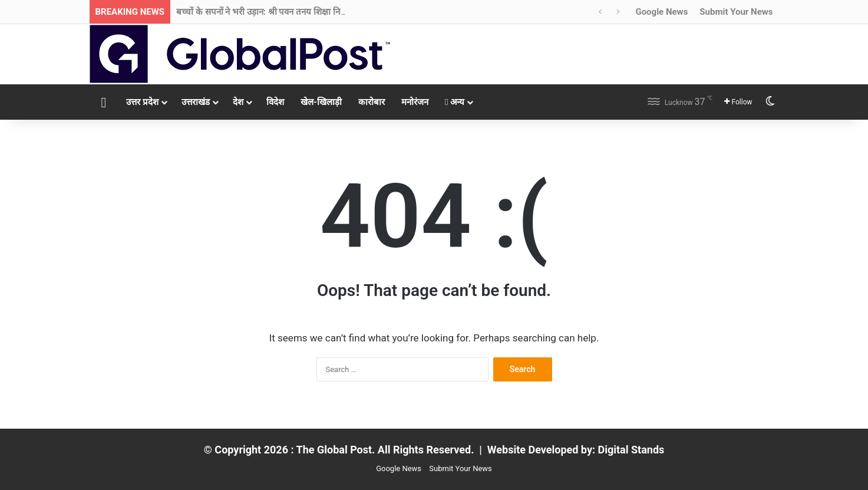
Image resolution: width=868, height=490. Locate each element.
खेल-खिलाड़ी (321, 102)
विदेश (275, 102)
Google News (661, 12)
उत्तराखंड (196, 102)
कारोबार (372, 102)
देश (238, 102)
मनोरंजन (415, 102)
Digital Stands (631, 450)
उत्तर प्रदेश (142, 102)
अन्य (455, 102)
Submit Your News (736, 12)
